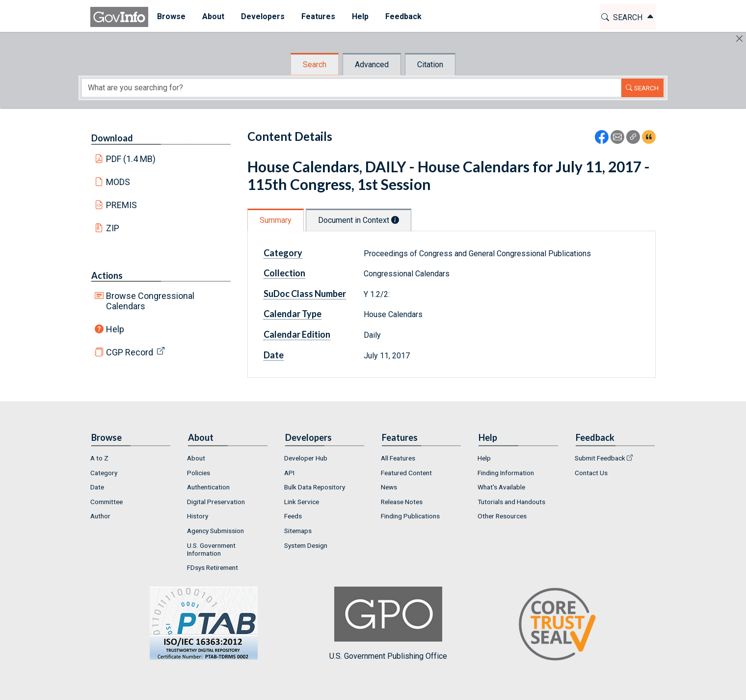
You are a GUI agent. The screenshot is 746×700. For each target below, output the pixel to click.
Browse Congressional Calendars (150, 301)
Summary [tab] (276, 220)
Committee (107, 502)
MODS (118, 182)
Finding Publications (410, 516)
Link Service (302, 502)
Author (100, 516)
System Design (306, 545)
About (196, 458)
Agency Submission (215, 531)
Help (115, 329)
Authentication (208, 487)
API (289, 473)
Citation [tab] (430, 65)
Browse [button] (171, 16)
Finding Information (506, 473)
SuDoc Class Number (305, 294)
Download (112, 138)
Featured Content (406, 473)
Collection (284, 273)
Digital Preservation (216, 502)
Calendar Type (293, 314)
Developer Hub (306, 458)
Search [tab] (315, 65)
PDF (131, 159)
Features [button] (318, 16)
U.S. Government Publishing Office (388, 624)
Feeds (293, 516)
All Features (398, 458)
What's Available (501, 487)
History (198, 516)
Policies (199, 473)
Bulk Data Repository (315, 487)
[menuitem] (171, 17)
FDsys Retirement (213, 567)
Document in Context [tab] (359, 220)
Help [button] (360, 16)
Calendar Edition (297, 334)
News (389, 487)
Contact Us (591, 473)
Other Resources (502, 516)
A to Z (99, 458)
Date (274, 355)
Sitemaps (298, 531)
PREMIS (121, 205)
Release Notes (402, 502)
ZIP (113, 228)
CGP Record (130, 352)
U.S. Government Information (211, 549)
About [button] (213, 16)
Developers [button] (262, 16)
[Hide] (739, 39)
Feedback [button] (403, 16)
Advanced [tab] (372, 65)
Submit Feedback (600, 458)
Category (283, 253)
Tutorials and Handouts (511, 502)
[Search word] (351, 88)
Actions (107, 275)
